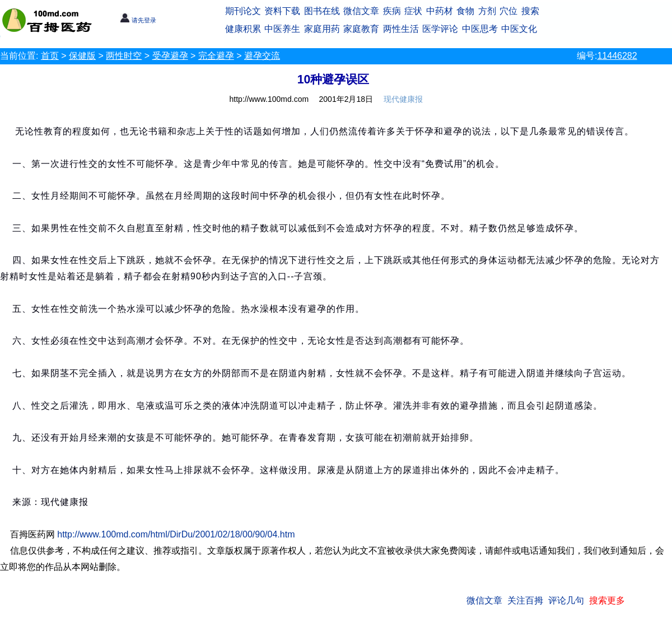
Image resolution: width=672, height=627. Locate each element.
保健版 (82, 56)
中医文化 (519, 29)
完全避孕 (216, 56)
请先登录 (138, 20)
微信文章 (361, 11)
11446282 (617, 56)
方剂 (487, 11)
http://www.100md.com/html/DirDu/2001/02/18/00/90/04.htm (176, 534)
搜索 (530, 11)
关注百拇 (525, 600)
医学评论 (440, 29)
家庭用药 (322, 29)
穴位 (508, 11)
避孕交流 (262, 56)
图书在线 (322, 11)
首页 (50, 56)
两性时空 (124, 56)
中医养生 (282, 29)
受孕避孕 (170, 56)
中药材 (440, 11)
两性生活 (401, 29)
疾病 (392, 11)
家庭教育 (361, 29)
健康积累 (243, 29)
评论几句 (566, 600)
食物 (465, 11)
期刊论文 (243, 11)
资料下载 (282, 11)
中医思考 (480, 29)
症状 (413, 11)
